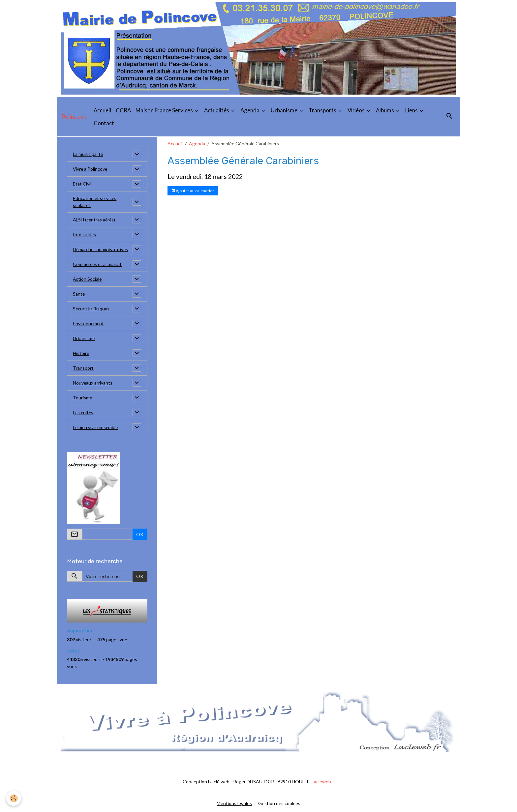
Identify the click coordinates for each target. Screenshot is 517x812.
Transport (83, 368)
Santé (79, 294)
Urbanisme (285, 110)
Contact (104, 123)
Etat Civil (82, 184)
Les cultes (83, 413)
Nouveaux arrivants (93, 383)
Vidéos (357, 110)
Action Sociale (88, 279)
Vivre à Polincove (91, 169)
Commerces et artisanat (98, 264)
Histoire (81, 353)
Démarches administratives (101, 250)
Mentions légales (234, 804)
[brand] (74, 117)
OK (140, 534)
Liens (412, 110)
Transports (323, 110)
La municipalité (88, 154)
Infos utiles (85, 235)
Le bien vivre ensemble (96, 428)
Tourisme (83, 398)
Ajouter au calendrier (193, 191)
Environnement (89, 324)
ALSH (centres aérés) (95, 220)
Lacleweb (321, 782)
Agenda (250, 110)
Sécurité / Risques (92, 309)
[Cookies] (14, 798)
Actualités (217, 110)
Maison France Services (165, 110)
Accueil (102, 110)
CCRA (123, 110)
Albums (385, 110)
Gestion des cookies (279, 804)
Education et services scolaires (95, 202)
